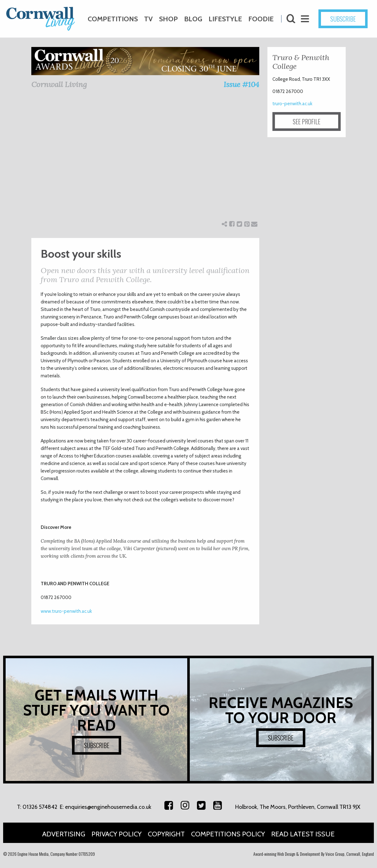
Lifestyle (225, 19)
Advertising (64, 834)
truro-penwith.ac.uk (292, 104)
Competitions (113, 19)
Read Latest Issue (303, 834)
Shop (168, 19)
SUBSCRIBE (343, 19)
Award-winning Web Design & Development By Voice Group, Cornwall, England (314, 854)
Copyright (166, 834)
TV (148, 19)
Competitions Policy (228, 834)
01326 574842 (40, 807)
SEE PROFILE (307, 121)
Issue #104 (241, 84)
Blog (193, 19)
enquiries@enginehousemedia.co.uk (108, 807)
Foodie (261, 19)
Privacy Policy (116, 834)
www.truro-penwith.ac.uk (66, 611)
